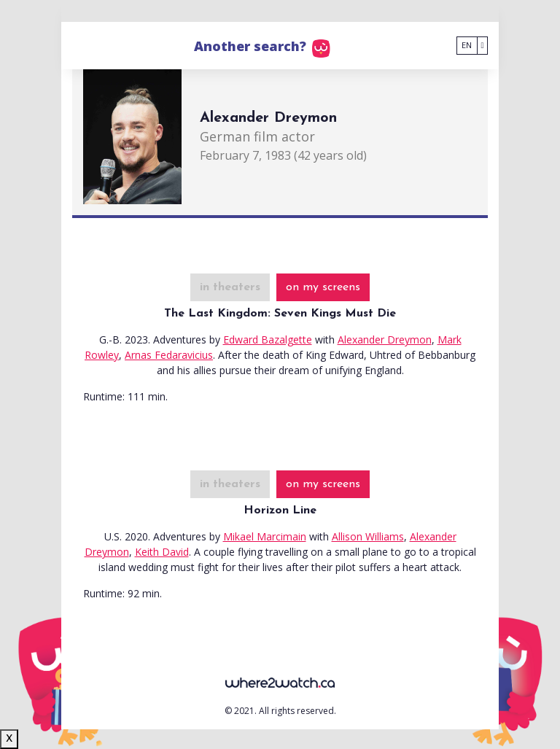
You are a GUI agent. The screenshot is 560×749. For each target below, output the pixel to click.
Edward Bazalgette (268, 339)
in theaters (230, 287)
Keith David (162, 552)
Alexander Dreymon (385, 339)
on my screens (323, 287)
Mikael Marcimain (265, 536)
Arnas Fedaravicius (169, 355)
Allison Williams (368, 536)
